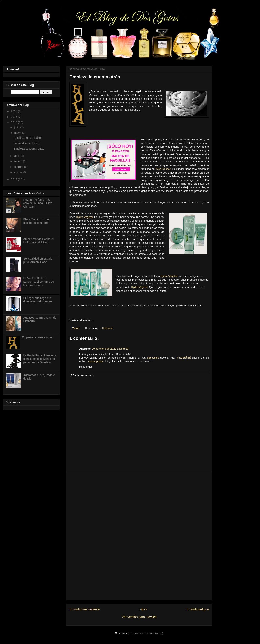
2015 (15, 117)
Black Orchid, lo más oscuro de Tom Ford (36, 221)
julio (17, 127)
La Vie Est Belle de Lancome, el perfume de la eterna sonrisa (39, 282)
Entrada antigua (198, 609)
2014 (15, 122)
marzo (19, 161)
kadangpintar (95, 361)
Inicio (143, 609)
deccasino (153, 358)
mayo (18, 133)
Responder (86, 367)
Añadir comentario (83, 375)
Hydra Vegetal (84, 217)
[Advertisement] (139, 536)
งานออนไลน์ (184, 358)
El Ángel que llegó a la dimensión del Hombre (38, 300)
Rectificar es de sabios (28, 138)
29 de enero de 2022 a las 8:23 (110, 349)
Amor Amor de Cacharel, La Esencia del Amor (39, 241)
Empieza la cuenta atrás (29, 149)
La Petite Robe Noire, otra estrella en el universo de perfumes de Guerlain (40, 359)
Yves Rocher (163, 169)
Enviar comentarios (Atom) (147, 633)
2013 (15, 179)
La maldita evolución (27, 143)
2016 (15, 111)
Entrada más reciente (84, 609)
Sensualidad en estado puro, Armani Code (38, 260)
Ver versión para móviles (139, 617)
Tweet (76, 328)
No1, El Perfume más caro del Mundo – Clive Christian (38, 203)
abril (17, 156)
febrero (19, 167)
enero (18, 172)
